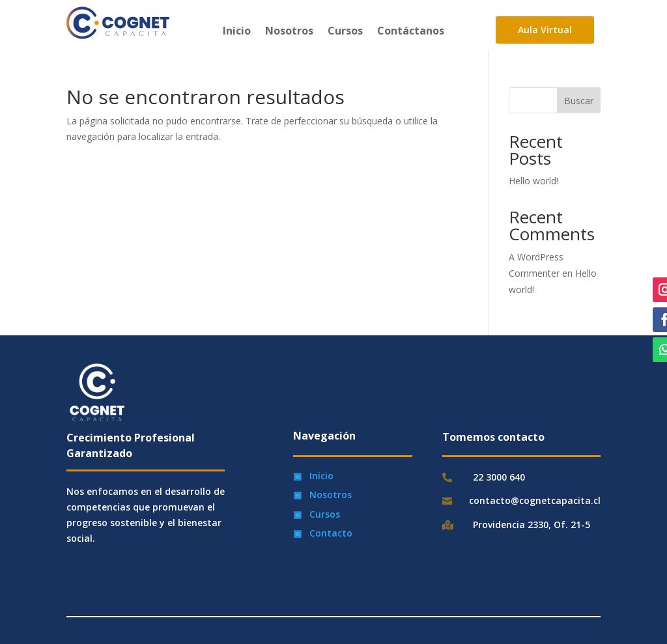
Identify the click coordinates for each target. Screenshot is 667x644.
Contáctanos (411, 32)
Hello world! (533, 181)
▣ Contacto (323, 533)
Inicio (237, 32)
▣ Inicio (313, 476)
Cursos (345, 32)
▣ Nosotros (322, 495)
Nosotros (289, 32)
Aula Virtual (545, 30)
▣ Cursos (317, 514)
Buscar (579, 101)
